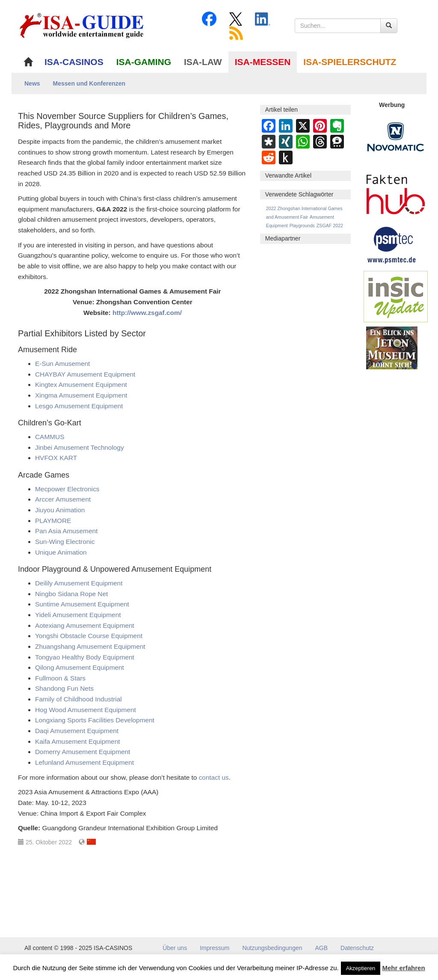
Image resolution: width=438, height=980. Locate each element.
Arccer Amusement (63, 499)
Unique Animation (61, 552)
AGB (322, 948)
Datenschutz (357, 948)
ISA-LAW (203, 62)
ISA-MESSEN (263, 62)
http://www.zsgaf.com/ (147, 313)
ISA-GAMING (144, 62)
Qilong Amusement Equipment (80, 667)
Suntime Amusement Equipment (82, 604)
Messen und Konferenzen (89, 83)
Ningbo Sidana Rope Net (71, 594)
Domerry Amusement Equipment (83, 752)
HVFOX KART (56, 458)
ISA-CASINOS (74, 62)
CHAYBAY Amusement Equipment (85, 374)
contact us (214, 777)
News (32, 83)
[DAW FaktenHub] (396, 192)
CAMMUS (50, 437)
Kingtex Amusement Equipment (81, 385)
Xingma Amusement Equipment (81, 395)
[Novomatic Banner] (396, 137)
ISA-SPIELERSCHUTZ (350, 62)
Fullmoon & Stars (60, 678)
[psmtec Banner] (392, 244)
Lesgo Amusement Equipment (79, 406)
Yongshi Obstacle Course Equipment (89, 636)
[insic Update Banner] (396, 296)
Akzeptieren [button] (361, 968)
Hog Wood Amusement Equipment (86, 710)
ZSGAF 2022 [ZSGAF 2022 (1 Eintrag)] (330, 226)
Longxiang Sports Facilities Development (95, 720)
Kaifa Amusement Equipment (77, 741)
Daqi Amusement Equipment (77, 731)
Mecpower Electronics (67, 489)
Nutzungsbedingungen (272, 948)
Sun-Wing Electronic (65, 542)
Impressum (215, 948)
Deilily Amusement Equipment (79, 583)
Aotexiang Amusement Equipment (85, 625)
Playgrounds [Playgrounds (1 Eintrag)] (302, 226)
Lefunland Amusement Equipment (84, 762)
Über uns (175, 948)
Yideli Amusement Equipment (78, 615)
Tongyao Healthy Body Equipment (85, 657)
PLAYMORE (53, 521)
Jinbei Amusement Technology (80, 447)
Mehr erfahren (404, 968)
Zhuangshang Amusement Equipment (90, 646)
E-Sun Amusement (62, 364)
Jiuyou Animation (60, 510)
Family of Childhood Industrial (78, 699)
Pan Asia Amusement (66, 531)
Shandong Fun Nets (64, 688)
